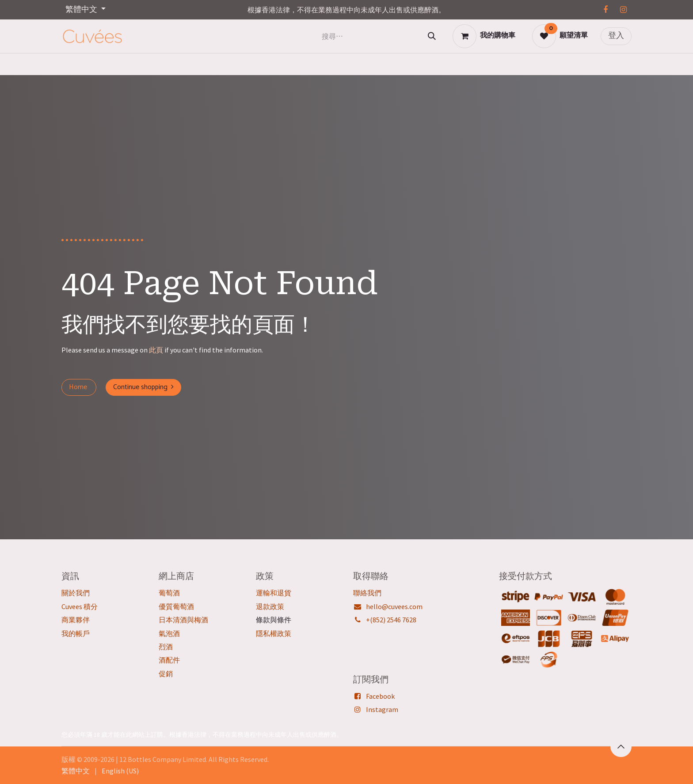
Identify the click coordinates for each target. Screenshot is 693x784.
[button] (621, 746)
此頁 (156, 350)
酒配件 (169, 660)
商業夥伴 (76, 620)
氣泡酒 (169, 633)
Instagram (382, 709)
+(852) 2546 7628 (391, 620)
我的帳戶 (76, 633)
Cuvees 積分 (80, 606)
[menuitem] (76, 771)
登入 (616, 36)
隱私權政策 (274, 633)
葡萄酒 (169, 593)
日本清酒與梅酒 (183, 620)
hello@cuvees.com (394, 606)
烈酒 (166, 647)
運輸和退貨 (274, 593)
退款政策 (270, 606)
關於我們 (76, 593)
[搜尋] (432, 36)
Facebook (380, 696)
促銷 (166, 674)
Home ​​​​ (79, 387)
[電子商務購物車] (484, 36)
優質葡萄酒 (176, 606)
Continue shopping (143, 387)
